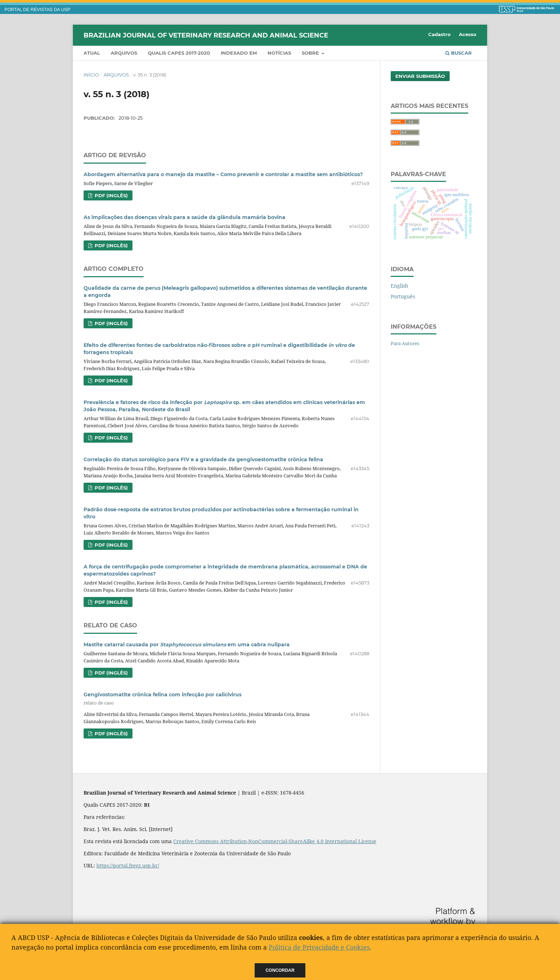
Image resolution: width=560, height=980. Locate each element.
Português (403, 296)
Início (91, 75)
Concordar (280, 970)
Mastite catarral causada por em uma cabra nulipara (187, 645)
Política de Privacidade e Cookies (319, 947)
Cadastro (439, 34)
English (399, 286)
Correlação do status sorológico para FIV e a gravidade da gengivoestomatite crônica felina (203, 459)
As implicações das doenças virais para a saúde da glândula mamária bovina (184, 217)
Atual (92, 53)
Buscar (459, 53)
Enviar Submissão (420, 76)
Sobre (311, 53)
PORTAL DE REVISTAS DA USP (37, 10)
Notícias (279, 53)
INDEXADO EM (239, 53)
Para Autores (405, 343)
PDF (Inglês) (111, 195)
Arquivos (124, 53)
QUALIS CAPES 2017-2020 (179, 53)
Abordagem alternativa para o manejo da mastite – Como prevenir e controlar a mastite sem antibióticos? (223, 174)
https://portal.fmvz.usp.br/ (128, 865)
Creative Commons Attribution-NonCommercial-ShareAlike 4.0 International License (275, 841)
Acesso (468, 34)
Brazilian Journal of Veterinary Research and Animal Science (206, 35)
